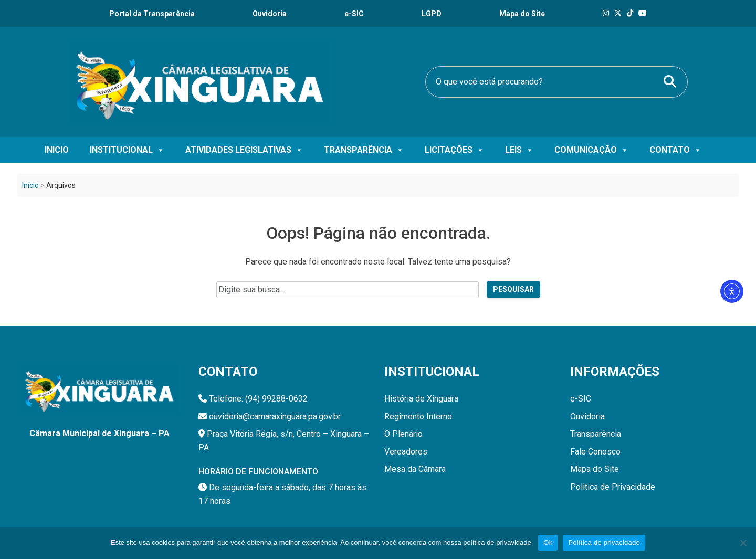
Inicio (57, 150)
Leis (519, 150)
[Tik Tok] (630, 13)
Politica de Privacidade (613, 487)
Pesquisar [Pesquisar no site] (513, 289)
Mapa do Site (595, 469)
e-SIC (354, 14)
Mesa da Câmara (415, 469)
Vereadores (406, 452)
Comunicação (591, 150)
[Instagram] (606, 13)
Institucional (127, 150)
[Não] (743, 543)
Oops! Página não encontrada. (378, 233)
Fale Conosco (595, 452)
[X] (618, 13)
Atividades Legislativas (244, 150)
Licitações (454, 150)
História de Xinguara (421, 399)
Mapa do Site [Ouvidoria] (522, 14)
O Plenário (403, 434)
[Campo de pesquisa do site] (348, 290)
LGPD (432, 14)
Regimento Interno (418, 416)
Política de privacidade (604, 542)
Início (30, 185)
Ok (548, 542)
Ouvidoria (270, 14)
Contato (675, 150)
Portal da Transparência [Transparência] (152, 14)
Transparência (364, 150)
